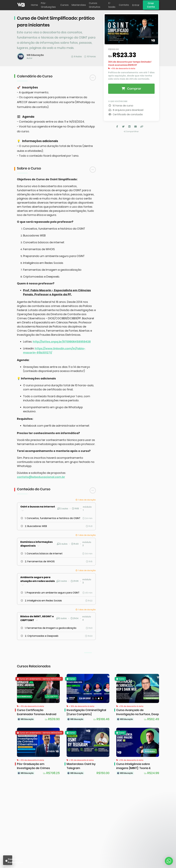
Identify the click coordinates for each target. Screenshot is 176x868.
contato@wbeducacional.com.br (41, 477)
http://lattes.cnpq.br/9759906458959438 (62, 342)
